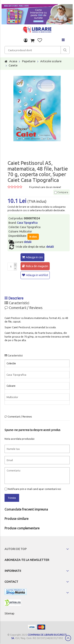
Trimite (12, 498)
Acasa (13, 61)
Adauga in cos (34, 257)
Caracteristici (17, 303)
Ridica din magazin (37, 266)
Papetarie (29, 61)
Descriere (14, 298)
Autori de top (16, 549)
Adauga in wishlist (37, 275)
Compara (61, 192)
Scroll (68, 638)
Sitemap (9, 613)
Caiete (13, 65)
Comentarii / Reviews (23, 308)
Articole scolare (51, 61)
